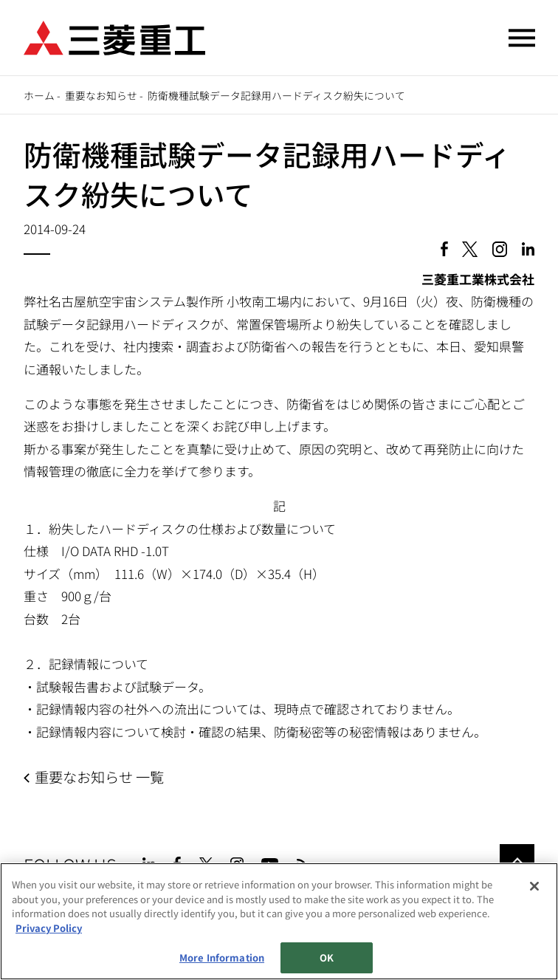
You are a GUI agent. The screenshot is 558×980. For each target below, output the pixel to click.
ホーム (39, 95)
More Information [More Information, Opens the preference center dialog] (222, 957)
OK (327, 957)
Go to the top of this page (517, 861)
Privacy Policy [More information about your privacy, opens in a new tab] (49, 928)
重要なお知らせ (101, 95)
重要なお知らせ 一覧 (99, 777)
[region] (279, 921)
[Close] (534, 886)
